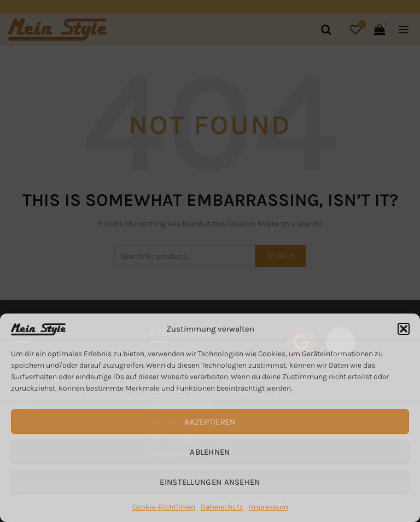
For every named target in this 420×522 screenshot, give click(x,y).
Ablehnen (210, 452)
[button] (404, 329)
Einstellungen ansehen (210, 482)
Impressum (269, 507)
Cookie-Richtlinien (164, 507)
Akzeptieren (210, 422)
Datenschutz (222, 507)
